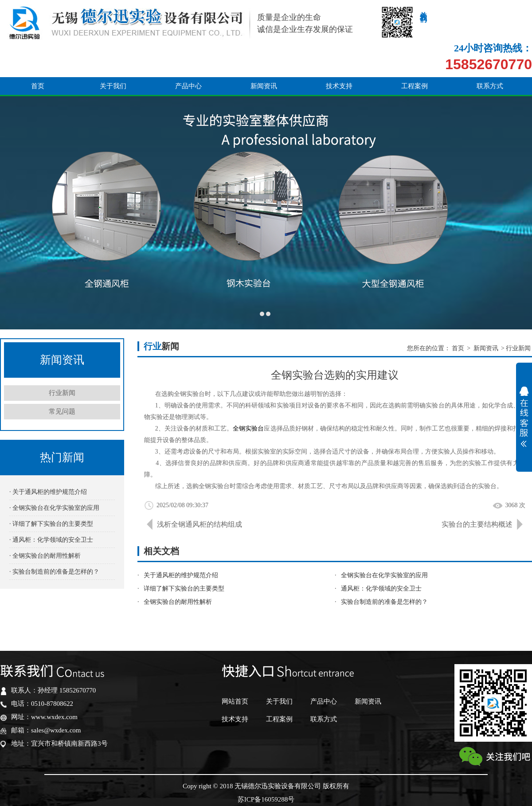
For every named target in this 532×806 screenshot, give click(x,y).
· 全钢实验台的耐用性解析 (45, 556)
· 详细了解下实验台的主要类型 (51, 524)
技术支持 (339, 54)
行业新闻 (62, 393)
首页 (38, 54)
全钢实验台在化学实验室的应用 (384, 575)
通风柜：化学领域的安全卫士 (381, 589)
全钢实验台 (248, 428)
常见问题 (62, 411)
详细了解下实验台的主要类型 (184, 589)
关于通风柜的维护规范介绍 (181, 575)
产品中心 (188, 54)
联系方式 (490, 54)
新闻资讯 (264, 54)
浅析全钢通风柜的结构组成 (199, 524)
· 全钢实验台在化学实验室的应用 (54, 508)
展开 (524, 417)
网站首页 (235, 701)
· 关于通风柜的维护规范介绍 (48, 492)
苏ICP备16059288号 (266, 799)
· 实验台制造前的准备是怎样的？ (54, 572)
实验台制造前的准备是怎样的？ (384, 602)
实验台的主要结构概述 (477, 524)
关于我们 (113, 54)
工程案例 (415, 54)
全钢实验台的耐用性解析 (178, 602)
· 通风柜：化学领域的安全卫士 (51, 540)
